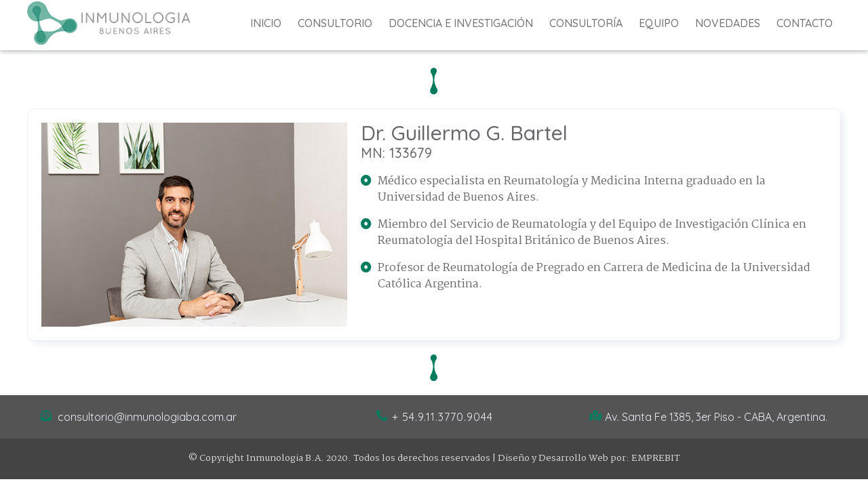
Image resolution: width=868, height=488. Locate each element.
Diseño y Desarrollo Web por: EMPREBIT (589, 458)
